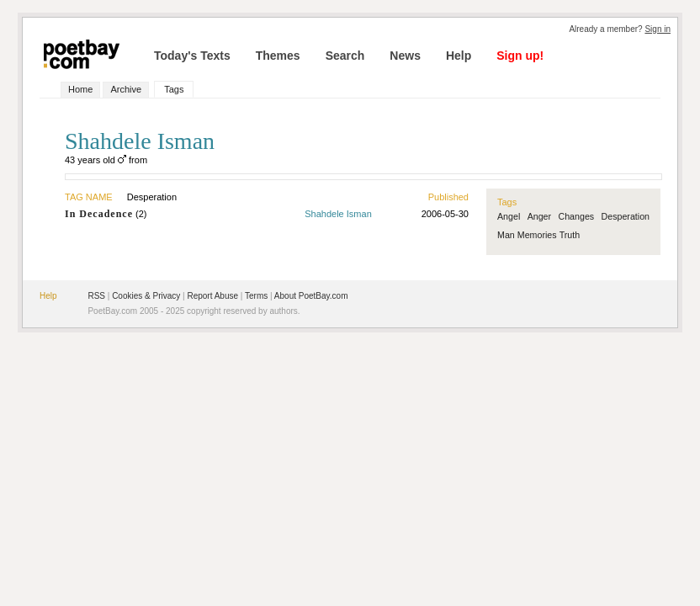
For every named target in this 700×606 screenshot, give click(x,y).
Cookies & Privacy (146, 296)
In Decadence (99, 214)
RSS (96, 296)
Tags (174, 89)
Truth (570, 235)
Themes (278, 56)
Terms (256, 296)
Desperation (626, 216)
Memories (537, 235)
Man (506, 235)
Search (345, 56)
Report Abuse (212, 296)
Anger (539, 216)
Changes (576, 216)
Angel (509, 216)
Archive (126, 89)
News (405, 56)
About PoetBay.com (311, 296)
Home (80, 89)
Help (459, 56)
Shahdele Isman (338, 214)
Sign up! (520, 56)
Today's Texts (192, 56)
